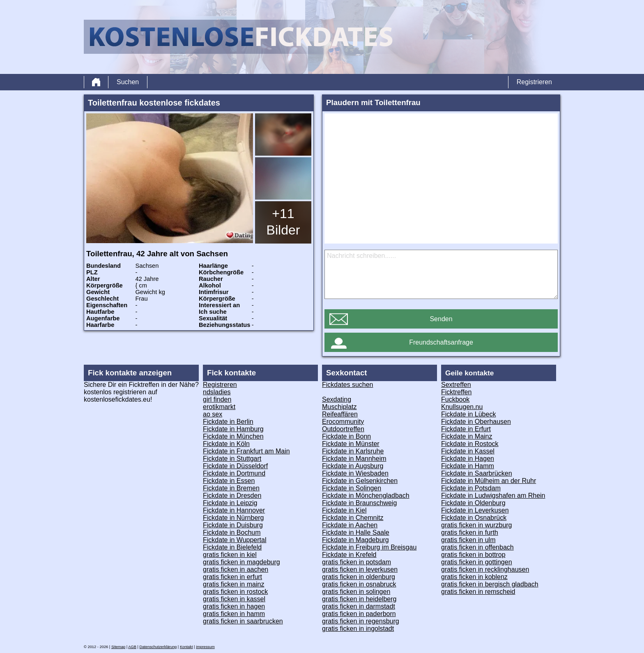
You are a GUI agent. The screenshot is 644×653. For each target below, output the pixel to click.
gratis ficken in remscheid (478, 592)
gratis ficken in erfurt (232, 577)
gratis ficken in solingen (356, 592)
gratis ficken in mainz (233, 584)
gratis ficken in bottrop (473, 555)
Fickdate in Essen (229, 481)
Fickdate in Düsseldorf (235, 466)
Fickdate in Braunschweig (359, 503)
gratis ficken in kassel (234, 599)
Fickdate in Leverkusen (475, 510)
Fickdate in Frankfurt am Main (246, 451)
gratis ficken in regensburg (361, 621)
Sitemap (118, 647)
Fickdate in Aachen (350, 525)
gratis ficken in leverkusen (360, 569)
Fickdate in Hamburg (233, 429)
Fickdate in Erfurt (466, 429)
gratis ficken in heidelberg (359, 599)
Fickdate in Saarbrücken (477, 473)
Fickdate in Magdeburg (355, 540)
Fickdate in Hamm (468, 466)
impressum (205, 647)
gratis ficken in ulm (468, 540)
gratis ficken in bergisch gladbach (490, 584)
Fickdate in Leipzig (230, 503)
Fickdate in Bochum (232, 532)
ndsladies (217, 392)
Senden (441, 319)
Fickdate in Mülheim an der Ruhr (489, 481)
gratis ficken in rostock (235, 592)
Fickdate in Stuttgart (232, 459)
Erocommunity (343, 422)
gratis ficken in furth (470, 532)
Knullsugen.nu (462, 407)
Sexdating (337, 399)
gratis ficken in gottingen (477, 562)
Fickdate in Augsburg (353, 466)
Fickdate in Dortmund (234, 473)
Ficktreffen (456, 392)
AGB (132, 647)
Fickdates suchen (348, 385)
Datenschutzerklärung (158, 647)
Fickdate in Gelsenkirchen (360, 481)
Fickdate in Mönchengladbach (366, 495)
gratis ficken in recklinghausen (485, 569)
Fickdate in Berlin (228, 422)
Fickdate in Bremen (231, 488)
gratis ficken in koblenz (474, 577)
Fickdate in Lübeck (468, 414)
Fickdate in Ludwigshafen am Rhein (493, 495)
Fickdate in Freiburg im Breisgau (369, 547)
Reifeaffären (340, 414)
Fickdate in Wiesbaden (355, 473)
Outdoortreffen (343, 429)
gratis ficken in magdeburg (241, 562)
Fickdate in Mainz (467, 436)
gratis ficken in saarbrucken (243, 621)
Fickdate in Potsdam (471, 488)
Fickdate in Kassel (468, 451)
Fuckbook (455, 399)
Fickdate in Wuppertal (235, 540)
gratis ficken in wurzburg (477, 525)
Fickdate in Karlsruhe (353, 451)
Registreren (220, 385)
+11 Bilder (283, 222)
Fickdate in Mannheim (354, 459)
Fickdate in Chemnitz (353, 518)
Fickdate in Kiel (344, 510)
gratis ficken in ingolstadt (358, 629)
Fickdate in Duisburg (233, 525)
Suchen (128, 82)
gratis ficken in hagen (234, 606)
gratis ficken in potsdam (356, 562)
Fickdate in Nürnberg (233, 518)
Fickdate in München (233, 436)
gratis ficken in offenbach (477, 547)
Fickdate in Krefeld (349, 555)
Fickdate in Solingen (352, 488)
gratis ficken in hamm (234, 614)
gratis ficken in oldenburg (359, 577)
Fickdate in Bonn (346, 436)
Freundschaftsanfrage (441, 342)
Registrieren (534, 82)
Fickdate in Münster (351, 444)
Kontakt (186, 647)
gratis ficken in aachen (236, 569)
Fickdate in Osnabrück (474, 518)
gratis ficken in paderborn (359, 614)
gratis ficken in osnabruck (359, 584)
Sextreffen (456, 385)
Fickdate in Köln (226, 444)
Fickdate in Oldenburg (473, 503)
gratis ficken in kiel (230, 555)
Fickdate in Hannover (234, 510)
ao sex (213, 414)
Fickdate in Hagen (468, 459)
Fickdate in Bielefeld (232, 547)
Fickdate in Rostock (470, 444)
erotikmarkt (219, 407)
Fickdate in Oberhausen (476, 422)
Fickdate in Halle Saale (356, 532)
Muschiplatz (339, 407)
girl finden (217, 399)
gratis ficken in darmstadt (359, 606)
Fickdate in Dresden (232, 495)
